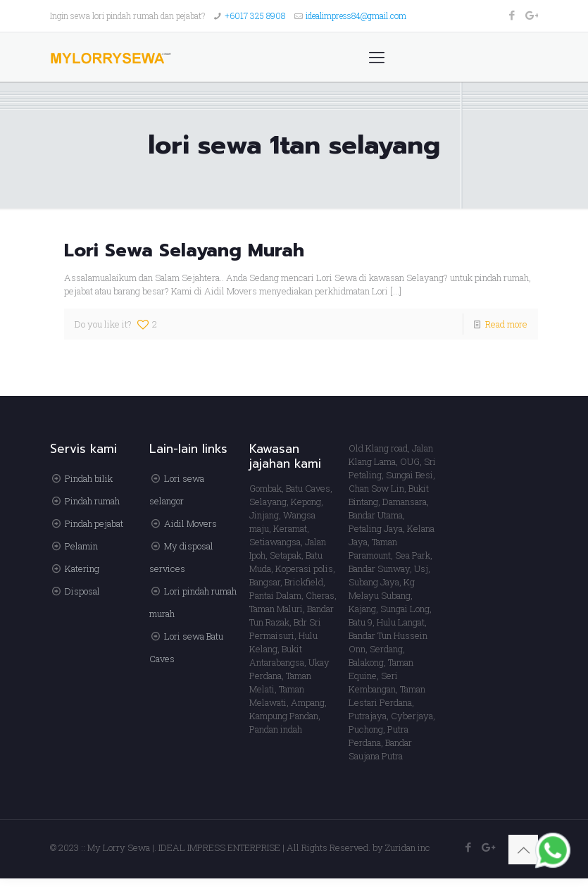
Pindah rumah (92, 501)
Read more (506, 324)
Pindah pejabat (94, 523)
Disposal (82, 591)
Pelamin (81, 546)
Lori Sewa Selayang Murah (184, 250)
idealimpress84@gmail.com (356, 15)
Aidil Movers (190, 523)
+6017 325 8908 (255, 15)
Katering (82, 568)
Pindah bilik (89, 478)
